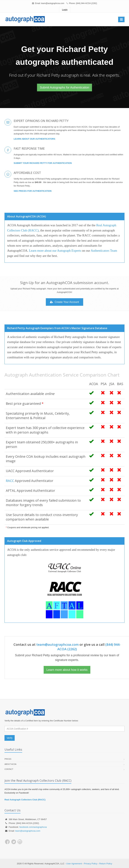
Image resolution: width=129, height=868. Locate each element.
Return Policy (106, 864)
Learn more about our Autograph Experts (55, 251)
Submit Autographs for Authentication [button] (64, 88)
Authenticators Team (104, 251)
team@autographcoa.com (53, 3)
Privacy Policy (91, 864)
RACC (10, 481)
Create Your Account (64, 302)
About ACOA (10, 764)
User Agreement (74, 864)
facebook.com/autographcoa (33, 827)
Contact (9, 769)
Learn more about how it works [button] (67, 670)
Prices (8, 759)
